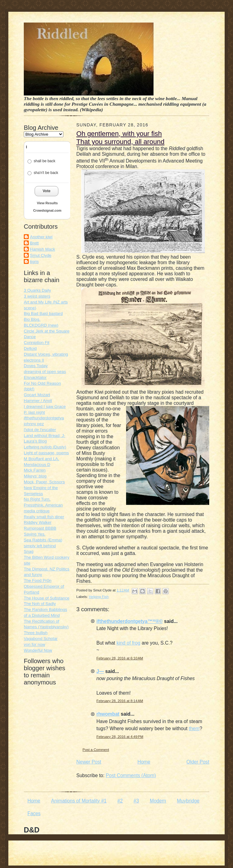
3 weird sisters (37, 296)
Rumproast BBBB (40, 528)
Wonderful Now (38, 650)
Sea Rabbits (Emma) (43, 540)
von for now (34, 644)
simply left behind (40, 546)
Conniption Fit (37, 343)
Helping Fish (99, 597)
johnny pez (34, 424)
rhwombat (108, 714)
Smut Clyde (41, 255)
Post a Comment (96, 750)
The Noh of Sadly (40, 604)
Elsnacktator (35, 377)
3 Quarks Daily (37, 290)
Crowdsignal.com (47, 210)
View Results (47, 203)
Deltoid (30, 348)
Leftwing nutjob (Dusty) (45, 447)
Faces (34, 813)
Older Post (198, 762)
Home (144, 762)
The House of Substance (47, 598)
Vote (47, 191)
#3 (136, 801)
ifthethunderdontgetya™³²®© (129, 621)
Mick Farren (35, 470)
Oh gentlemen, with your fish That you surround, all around (120, 138)
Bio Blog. (32, 319)
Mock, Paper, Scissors (44, 482)
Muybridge (188, 801)
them (194, 728)
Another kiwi (41, 237)
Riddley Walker (38, 522)
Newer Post (89, 762)
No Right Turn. (37, 499)
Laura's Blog (35, 441)
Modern (158, 801)
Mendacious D (37, 465)
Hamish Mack (42, 249)
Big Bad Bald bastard (43, 313)
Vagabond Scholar (41, 639)
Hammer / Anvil (38, 401)
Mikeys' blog (35, 476)
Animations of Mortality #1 (79, 801)
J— (100, 671)
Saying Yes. (35, 534)
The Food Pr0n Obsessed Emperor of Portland (44, 586)
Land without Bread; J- (44, 436)
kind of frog (128, 643)
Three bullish (36, 633)
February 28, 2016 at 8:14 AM (120, 701)
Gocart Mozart (37, 395)
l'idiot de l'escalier (40, 430)
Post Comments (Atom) (131, 775)
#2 (120, 801)
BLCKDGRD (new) (41, 325)
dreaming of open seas (45, 372)
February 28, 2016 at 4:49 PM (120, 737)
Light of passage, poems (46, 453)
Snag (29, 551)
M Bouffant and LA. (42, 459)
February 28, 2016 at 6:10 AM (120, 658)
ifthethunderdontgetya (44, 418)
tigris (34, 262)
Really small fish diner (44, 517)
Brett (34, 243)
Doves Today (36, 366)
